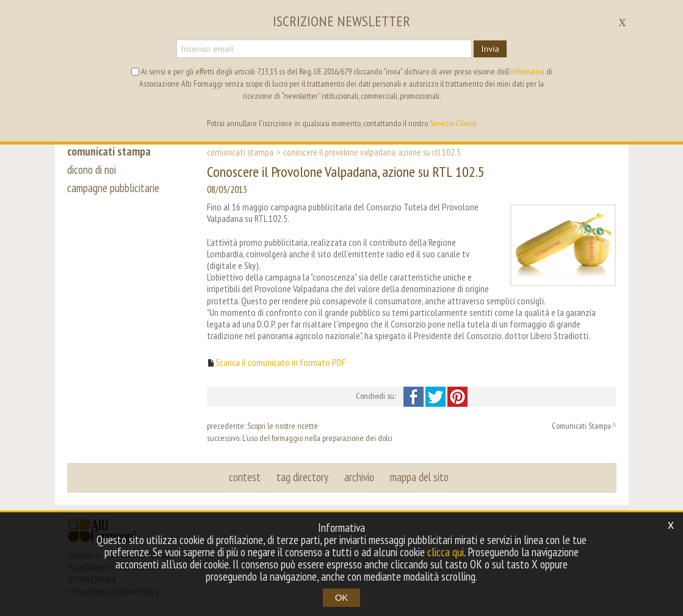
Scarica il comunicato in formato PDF (280, 363)
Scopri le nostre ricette (283, 426)
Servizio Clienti (453, 123)
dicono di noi (92, 170)
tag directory (302, 477)
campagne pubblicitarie (113, 188)
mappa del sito (419, 477)
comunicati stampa (109, 151)
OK (342, 597)
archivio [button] (359, 477)
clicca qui (446, 552)
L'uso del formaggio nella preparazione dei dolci (317, 438)
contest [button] (245, 477)
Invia (490, 49)
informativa (527, 71)
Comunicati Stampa (240, 152)
